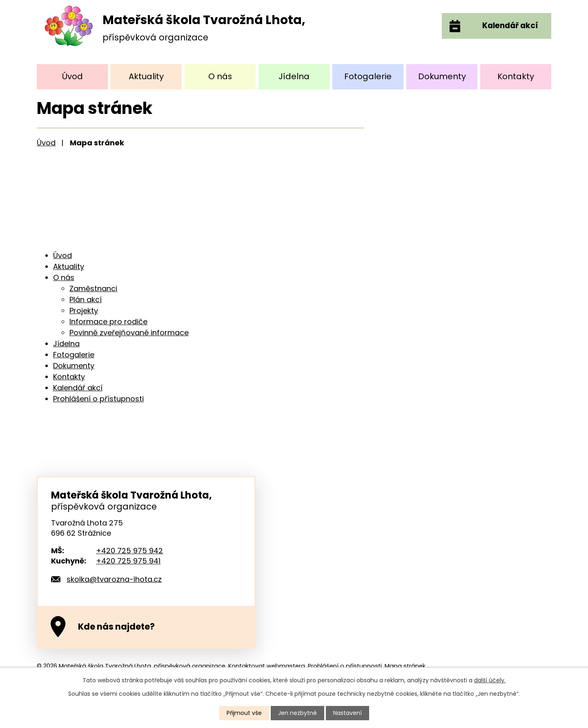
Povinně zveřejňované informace (129, 333)
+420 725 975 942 (129, 551)
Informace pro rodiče (108, 322)
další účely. (490, 680)
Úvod (72, 76)
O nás (220, 76)
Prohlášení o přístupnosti (98, 399)
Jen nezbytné (297, 713)
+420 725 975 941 (128, 561)
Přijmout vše (244, 713)
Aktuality (146, 76)
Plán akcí (86, 299)
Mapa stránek (405, 666)
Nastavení (347, 713)
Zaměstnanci (93, 288)
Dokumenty (442, 76)
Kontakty (516, 76)
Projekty (84, 311)
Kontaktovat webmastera (267, 666)
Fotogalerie (368, 76)
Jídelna (294, 76)
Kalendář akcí (78, 388)
